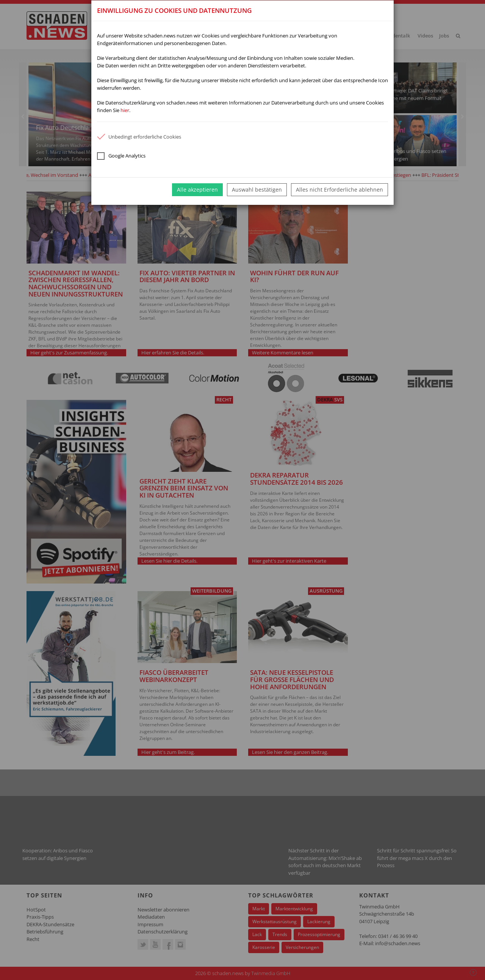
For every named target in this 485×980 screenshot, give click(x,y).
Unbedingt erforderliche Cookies (139, 137)
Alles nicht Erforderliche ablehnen (339, 190)
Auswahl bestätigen (257, 190)
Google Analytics (121, 156)
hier (125, 110)
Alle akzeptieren (197, 190)
